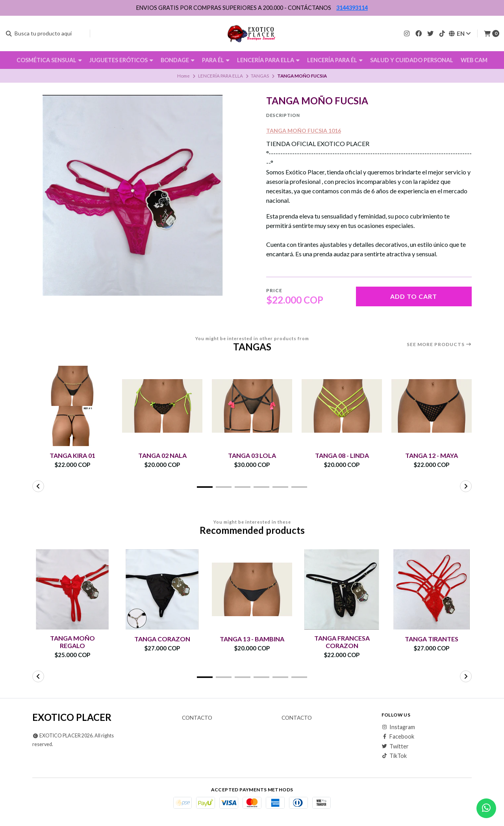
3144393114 (352, 8)
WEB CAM (474, 60)
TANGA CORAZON (162, 639)
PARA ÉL (216, 60)
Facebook (398, 737)
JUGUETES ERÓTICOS (121, 60)
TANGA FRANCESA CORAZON (342, 642)
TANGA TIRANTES (432, 639)
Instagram (398, 727)
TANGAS (260, 76)
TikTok (394, 756)
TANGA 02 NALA (162, 455)
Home (183, 76)
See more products (439, 344)
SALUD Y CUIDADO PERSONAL (412, 60)
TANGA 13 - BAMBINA (252, 639)
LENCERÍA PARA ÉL (335, 60)
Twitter (395, 746)
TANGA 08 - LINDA (342, 455)
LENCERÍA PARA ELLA (268, 60)
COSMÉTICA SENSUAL (49, 60)
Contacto (197, 718)
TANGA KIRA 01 (72, 455)
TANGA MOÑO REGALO (72, 642)
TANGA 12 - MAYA (432, 455)
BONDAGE (178, 60)
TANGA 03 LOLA (252, 455)
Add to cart (414, 296)
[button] (205, 487)
